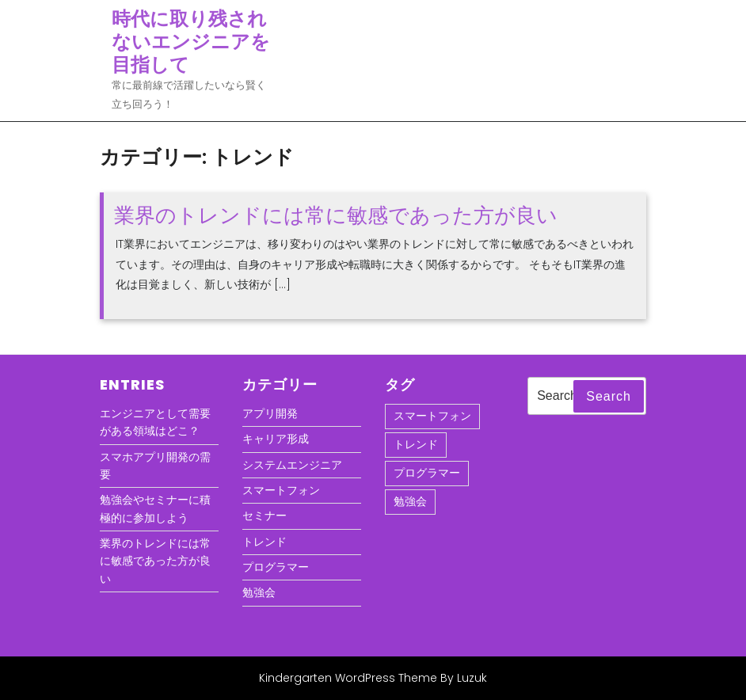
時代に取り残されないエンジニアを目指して (191, 42)
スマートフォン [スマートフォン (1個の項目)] (432, 416)
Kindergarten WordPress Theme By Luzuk (373, 678)
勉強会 (259, 592)
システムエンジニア (292, 465)
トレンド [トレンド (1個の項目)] (416, 444)
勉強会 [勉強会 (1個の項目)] (410, 501)
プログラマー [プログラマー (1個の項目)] (427, 473)
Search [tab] (609, 396)
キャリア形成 (276, 439)
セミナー (265, 515)
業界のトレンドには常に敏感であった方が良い (336, 215)
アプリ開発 (270, 413)
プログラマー (276, 567)
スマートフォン (281, 490)
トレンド (265, 542)
